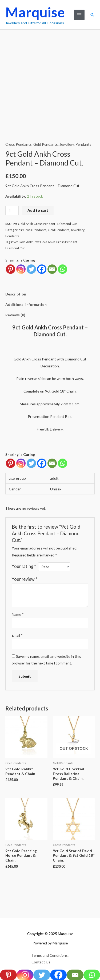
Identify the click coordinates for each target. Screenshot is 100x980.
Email (17, 635)
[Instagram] (21, 463)
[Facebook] (42, 463)
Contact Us (41, 962)
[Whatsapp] (63, 463)
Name (18, 614)
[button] (92, 15)
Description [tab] (16, 294)
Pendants (83, 144)
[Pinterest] (11, 463)
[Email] (52, 463)
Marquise (35, 12)
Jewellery (67, 144)
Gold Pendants (46, 144)
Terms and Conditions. (50, 955)
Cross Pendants (19, 144)
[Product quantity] (12, 211)
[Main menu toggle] (79, 15)
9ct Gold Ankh (23, 242)
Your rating (24, 566)
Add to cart (38, 210)
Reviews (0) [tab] (15, 315)
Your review (25, 579)
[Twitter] (31, 463)
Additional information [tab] (26, 304)
